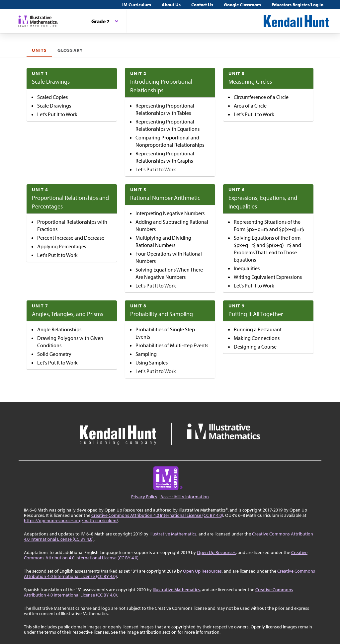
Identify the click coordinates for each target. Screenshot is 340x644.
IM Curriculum (137, 5)
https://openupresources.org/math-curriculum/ (71, 521)
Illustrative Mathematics (173, 534)
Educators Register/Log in (297, 5)
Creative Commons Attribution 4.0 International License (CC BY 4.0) (157, 515)
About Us (171, 5)
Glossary (70, 50)
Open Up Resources (216, 552)
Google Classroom (242, 5)
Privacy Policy (144, 497)
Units (39, 50)
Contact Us (202, 5)
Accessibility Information (185, 497)
